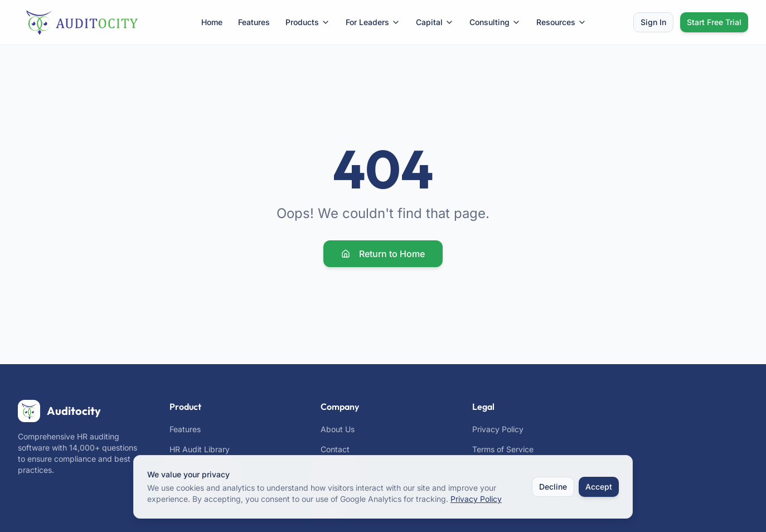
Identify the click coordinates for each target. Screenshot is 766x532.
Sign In (653, 22)
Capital (435, 22)
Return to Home (383, 254)
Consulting (495, 22)
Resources (561, 22)
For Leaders (373, 22)
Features (254, 22)
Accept (599, 487)
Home (212, 22)
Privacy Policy (498, 429)
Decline (553, 487)
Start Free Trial (714, 22)
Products (308, 22)
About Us (338, 429)
